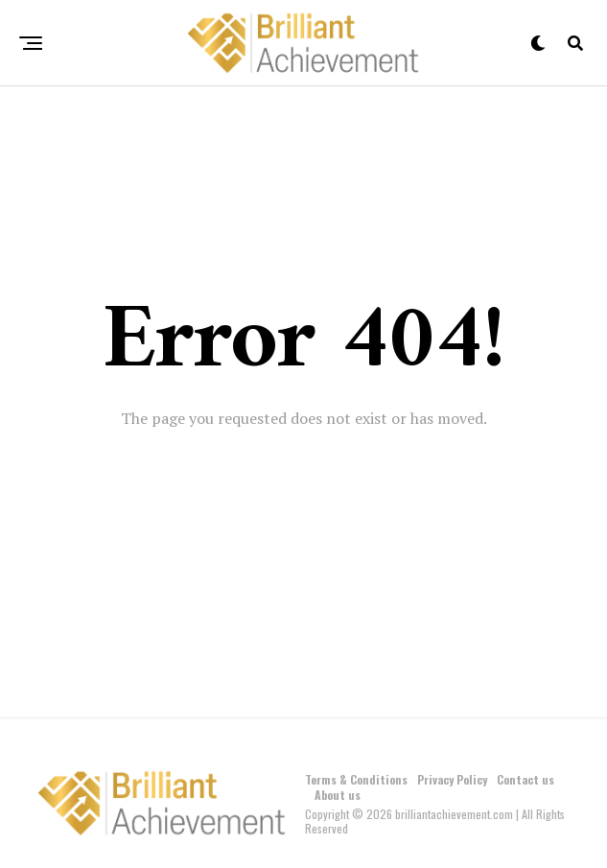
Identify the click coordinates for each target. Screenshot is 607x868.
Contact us (525, 779)
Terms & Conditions (356, 779)
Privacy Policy (452, 779)
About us (338, 795)
